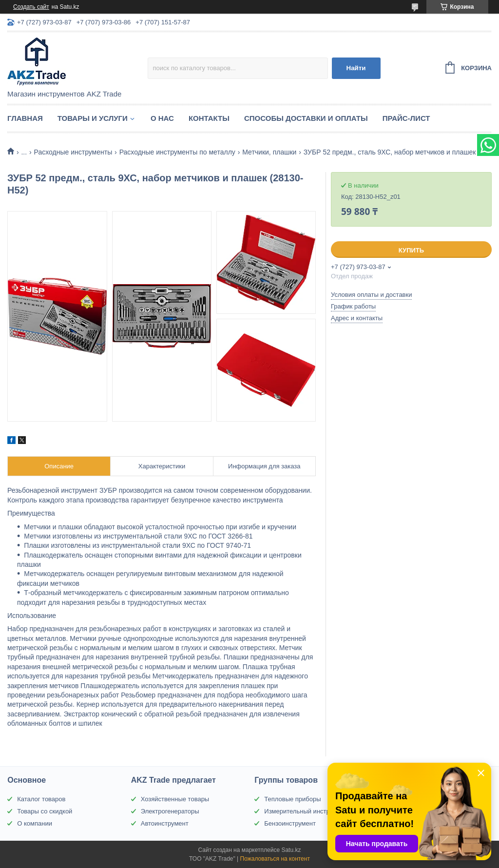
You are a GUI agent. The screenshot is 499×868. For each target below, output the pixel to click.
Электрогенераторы (170, 811)
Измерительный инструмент (306, 811)
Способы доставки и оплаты (306, 118)
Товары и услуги (93, 118)
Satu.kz (291, 850)
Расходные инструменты (73, 152)
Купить (411, 250)
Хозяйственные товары (175, 799)
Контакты (209, 118)
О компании (35, 823)
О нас (162, 118)
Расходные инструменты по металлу (177, 152)
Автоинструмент (165, 823)
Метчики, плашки (269, 152)
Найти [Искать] (356, 68)
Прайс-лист (406, 118)
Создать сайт (31, 7)
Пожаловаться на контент (275, 859)
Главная (25, 118)
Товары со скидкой (45, 811)
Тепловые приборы (292, 799)
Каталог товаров (41, 799)
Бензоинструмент (290, 823)
